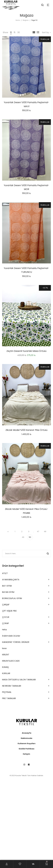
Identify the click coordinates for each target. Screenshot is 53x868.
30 (19, 32)
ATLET (5, 573)
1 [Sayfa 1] (15, 531)
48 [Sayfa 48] (45, 531)
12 (11, 32)
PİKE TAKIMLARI (9, 698)
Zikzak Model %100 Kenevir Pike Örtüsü (26, 430)
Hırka (4, 630)
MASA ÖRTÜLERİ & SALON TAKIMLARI (19, 680)
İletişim (26, 754)
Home (18, 20)
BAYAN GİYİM (8, 592)
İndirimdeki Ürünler (11, 636)
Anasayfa (27, 733)
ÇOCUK (6, 617)
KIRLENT (6, 655)
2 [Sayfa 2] (22, 531)
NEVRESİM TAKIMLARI (12, 686)
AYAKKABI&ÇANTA (11, 580)
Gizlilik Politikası (26, 749)
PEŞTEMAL (7, 692)
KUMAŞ (5, 667)
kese (4, 648)
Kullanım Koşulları (27, 743)
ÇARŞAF (6, 605)
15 (15, 32)
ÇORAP (6, 623)
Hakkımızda (26, 738)
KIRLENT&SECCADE (11, 661)
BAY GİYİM (7, 586)
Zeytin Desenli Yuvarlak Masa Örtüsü (26, 351)
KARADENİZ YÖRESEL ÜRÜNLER (16, 642)
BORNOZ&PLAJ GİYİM (12, 598)
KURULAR (6, 673)
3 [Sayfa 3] (29, 531)
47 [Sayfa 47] (38, 531)
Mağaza (26, 20)
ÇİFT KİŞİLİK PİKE (9, 611)
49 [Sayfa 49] (23, 537)
